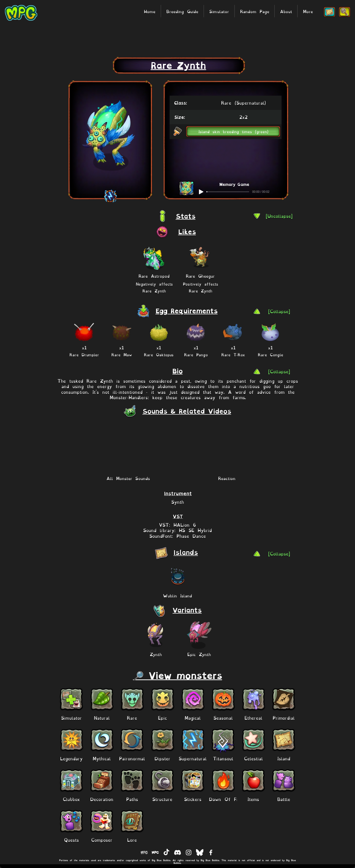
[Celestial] (253, 758)
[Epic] (162, 717)
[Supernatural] (193, 758)
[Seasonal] (223, 717)
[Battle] (284, 799)
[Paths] (132, 799)
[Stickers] (193, 799)
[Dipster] (162, 758)
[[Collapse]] (279, 311)
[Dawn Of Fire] (226, 799)
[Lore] (132, 840)
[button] (233, 132)
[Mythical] (102, 758)
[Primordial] (284, 717)
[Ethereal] (253, 717)
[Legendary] (71, 758)
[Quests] (71, 840)
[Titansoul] (223, 758)
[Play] (201, 192)
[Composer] (102, 840)
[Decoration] (102, 799)
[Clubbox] (71, 799)
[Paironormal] (132, 758)
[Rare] (132, 717)
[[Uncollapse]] (279, 216)
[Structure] (162, 799)
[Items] (253, 799)
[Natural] (102, 717)
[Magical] (193, 717)
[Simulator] (71, 717)
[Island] (284, 758)
